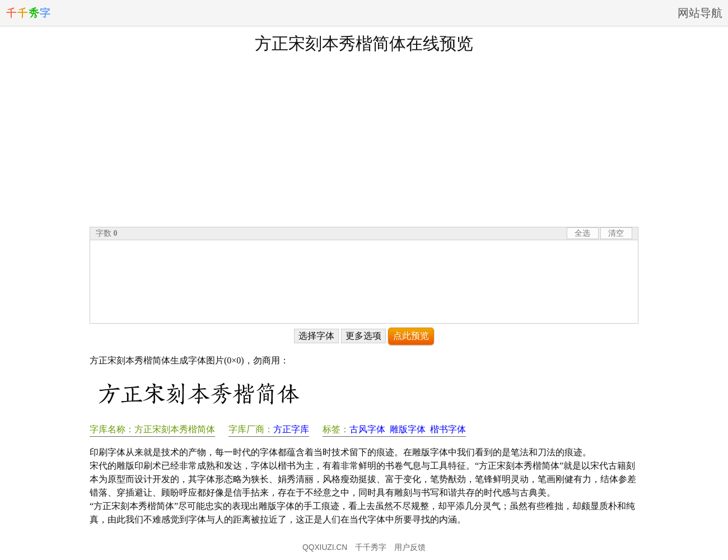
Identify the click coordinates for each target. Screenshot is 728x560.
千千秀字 (371, 547)
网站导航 (700, 13)
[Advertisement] (364, 139)
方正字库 (291, 429)
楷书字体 (448, 429)
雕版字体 (408, 429)
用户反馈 (410, 547)
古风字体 (367, 429)
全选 (582, 233)
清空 (616, 233)
